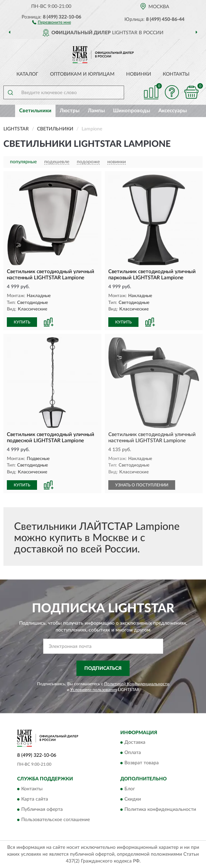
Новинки (139, 74)
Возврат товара (142, 763)
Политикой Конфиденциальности (137, 684)
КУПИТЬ (22, 322)
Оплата (133, 753)
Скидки (133, 799)
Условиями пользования (94, 690)
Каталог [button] (27, 74)
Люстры (70, 111)
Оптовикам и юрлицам (82, 74)
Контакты (176, 74)
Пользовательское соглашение (56, 820)
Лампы (96, 111)
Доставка (135, 743)
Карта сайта (35, 799)
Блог (130, 789)
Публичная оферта (42, 809)
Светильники (35, 111)
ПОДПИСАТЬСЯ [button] (103, 668)
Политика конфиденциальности (160, 809)
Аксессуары (173, 111)
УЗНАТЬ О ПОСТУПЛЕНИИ (142, 485)
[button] (52, 22)
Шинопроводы (132, 111)
